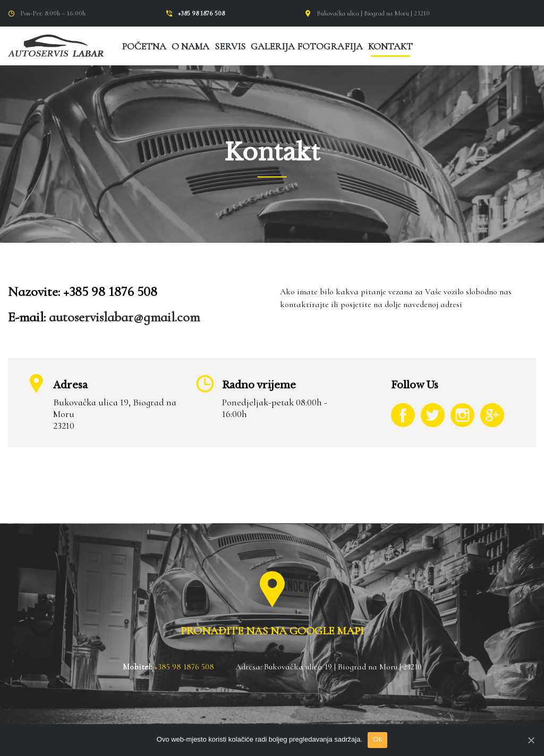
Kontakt (390, 46)
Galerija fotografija (307, 46)
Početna (144, 46)
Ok (377, 739)
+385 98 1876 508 (201, 13)
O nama (190, 46)
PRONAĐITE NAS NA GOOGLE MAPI (272, 631)
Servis (230, 46)
